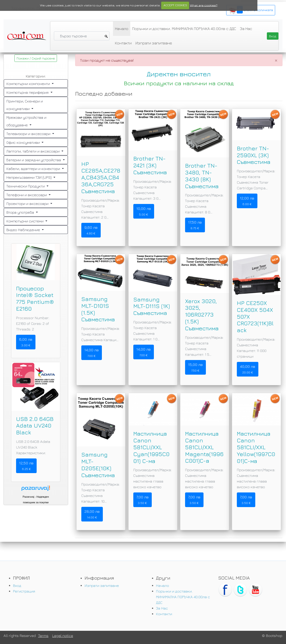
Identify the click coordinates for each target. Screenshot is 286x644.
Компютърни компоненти (29, 84)
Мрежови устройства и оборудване (26, 121)
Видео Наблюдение (24, 230)
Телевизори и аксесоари (29, 134)
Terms (43, 636)
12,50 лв (26, 466)
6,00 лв (26, 342)
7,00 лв (143, 500)
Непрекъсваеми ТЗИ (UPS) (29, 177)
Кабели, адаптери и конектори (34, 169)
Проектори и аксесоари (28, 203)
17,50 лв (195, 225)
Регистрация (24, 591)
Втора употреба (21, 212)
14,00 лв (92, 353)
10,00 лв (144, 211)
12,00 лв (247, 201)
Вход (17, 585)
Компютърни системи (25, 221)
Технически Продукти (26, 186)
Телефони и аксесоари (27, 195)
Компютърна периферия (28, 92)
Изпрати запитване (154, 43)
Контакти (123, 43)
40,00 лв (248, 369)
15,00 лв (195, 367)
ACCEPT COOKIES (175, 5)
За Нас (246, 29)
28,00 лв (92, 514)
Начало (122, 29)
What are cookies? (204, 5)
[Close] (276, 60)
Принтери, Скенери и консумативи (25, 105)
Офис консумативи (24, 142)
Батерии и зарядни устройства (34, 160)
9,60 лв (91, 230)
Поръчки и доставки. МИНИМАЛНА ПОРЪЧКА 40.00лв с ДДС (184, 29)
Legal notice (63, 636)
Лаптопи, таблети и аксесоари (33, 151)
